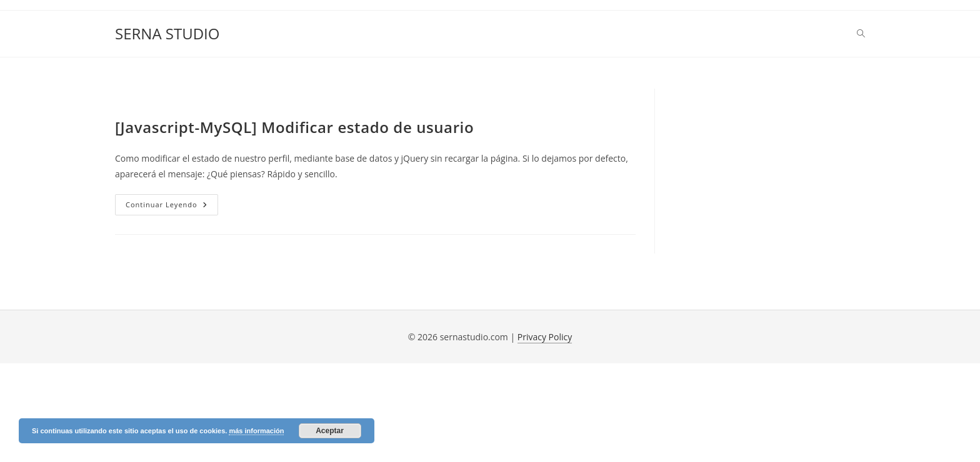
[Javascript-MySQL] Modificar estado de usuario (294, 127)
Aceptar (330, 431)
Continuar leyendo (172, 207)
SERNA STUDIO (167, 33)
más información (256, 431)
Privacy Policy (545, 337)
